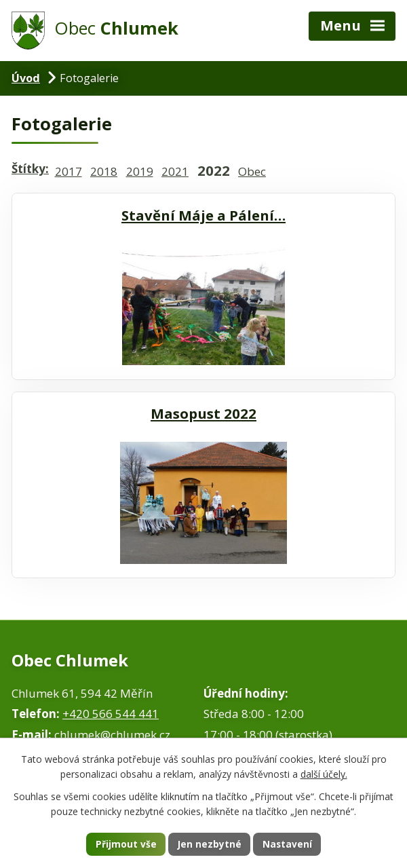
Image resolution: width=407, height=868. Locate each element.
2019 (140, 171)
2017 (69, 171)
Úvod (26, 78)
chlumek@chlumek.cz (112, 735)
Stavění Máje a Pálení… (203, 215)
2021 (175, 171)
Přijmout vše (125, 844)
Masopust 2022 (203, 413)
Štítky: (30, 169)
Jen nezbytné (209, 844)
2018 (104, 171)
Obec (252, 171)
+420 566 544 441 (111, 714)
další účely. (324, 774)
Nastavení (288, 844)
